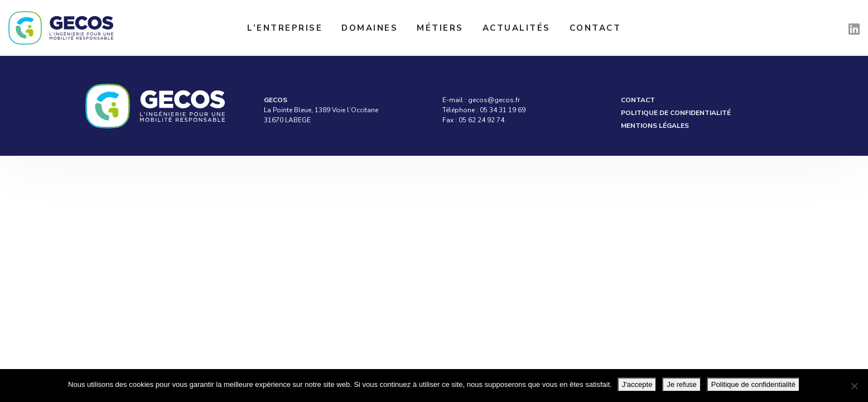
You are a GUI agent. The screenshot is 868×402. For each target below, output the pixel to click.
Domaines (370, 28)
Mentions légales (655, 126)
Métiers (440, 28)
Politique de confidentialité (676, 113)
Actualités (517, 28)
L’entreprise (285, 28)
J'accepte (637, 384)
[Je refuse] (854, 386)
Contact (595, 28)
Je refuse (681, 384)
